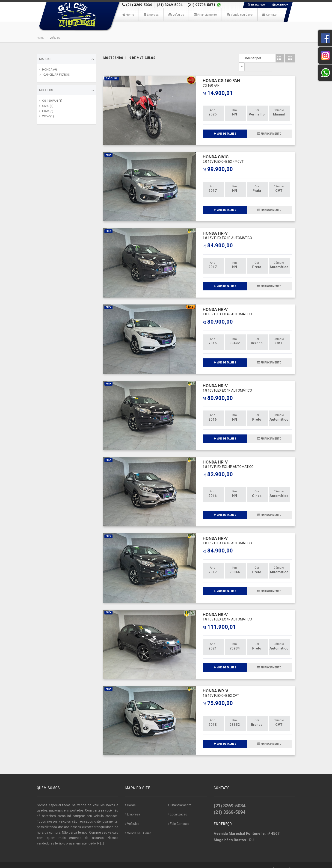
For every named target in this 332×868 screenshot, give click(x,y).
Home (128, 15)
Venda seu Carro (240, 15)
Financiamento (205, 15)
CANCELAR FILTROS (57, 75)
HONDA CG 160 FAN (221, 74)
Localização (178, 806)
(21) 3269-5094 (170, 5)
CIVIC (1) (48, 106)
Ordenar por (243, 58)
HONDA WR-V (221, 684)
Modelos (67, 90)
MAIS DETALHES (225, 125)
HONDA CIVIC (223, 150)
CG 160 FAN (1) (52, 101)
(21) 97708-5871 (202, 5)
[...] (102, 835)
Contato (270, 15)
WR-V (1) (48, 116)
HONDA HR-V (227, 227)
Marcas (67, 59)
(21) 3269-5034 (139, 5)
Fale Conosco (179, 815)
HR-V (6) (48, 111)
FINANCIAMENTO (269, 125)
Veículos (176, 15)
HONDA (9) (50, 69)
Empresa (151, 15)
